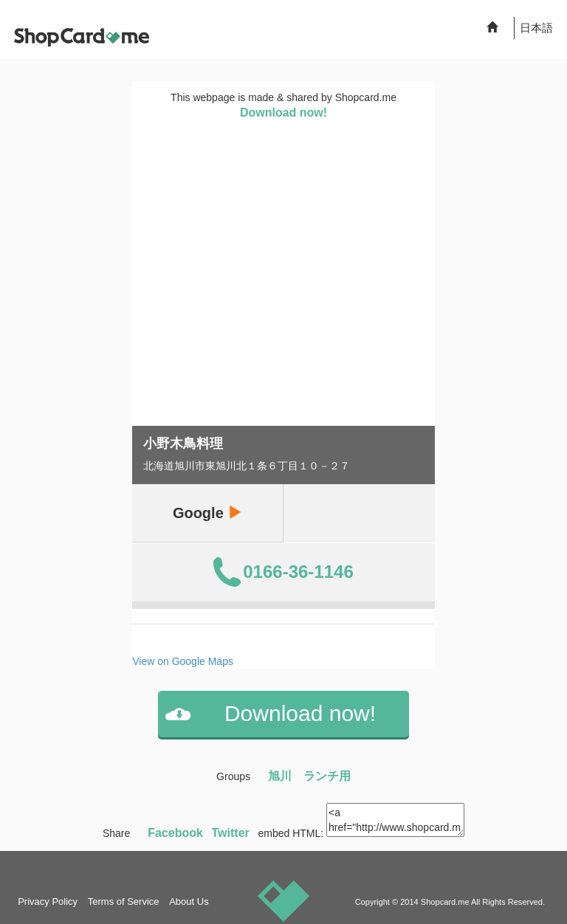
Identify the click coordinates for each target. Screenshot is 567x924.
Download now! (283, 113)
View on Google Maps (183, 661)
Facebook (175, 833)
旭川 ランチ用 (309, 776)
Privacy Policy (48, 901)
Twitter (231, 833)
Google (207, 513)
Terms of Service (124, 901)
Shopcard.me (445, 902)
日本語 (536, 28)
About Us (189, 901)
